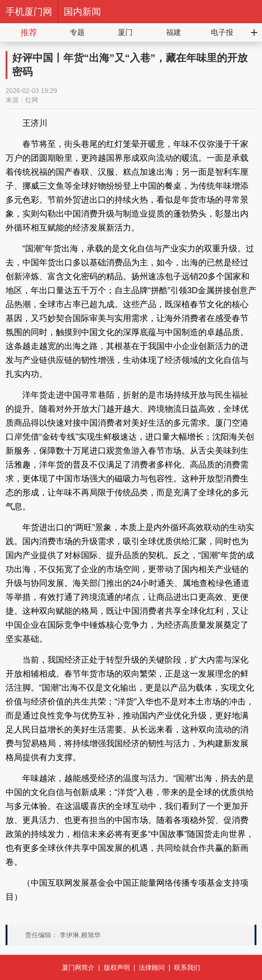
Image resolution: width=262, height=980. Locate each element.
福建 (174, 32)
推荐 (29, 33)
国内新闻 (82, 12)
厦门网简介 (78, 967)
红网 (32, 100)
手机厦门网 (29, 12)
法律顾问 (152, 967)
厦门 (125, 32)
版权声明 (117, 967)
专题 (77, 32)
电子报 (222, 32)
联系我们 (187, 967)
